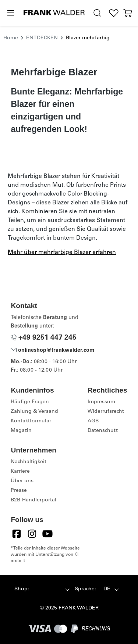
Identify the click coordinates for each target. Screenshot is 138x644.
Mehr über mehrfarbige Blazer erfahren (62, 253)
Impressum (101, 402)
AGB (93, 421)
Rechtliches (107, 390)
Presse (19, 491)
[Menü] (10, 13)
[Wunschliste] (114, 13)
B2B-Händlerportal (33, 500)
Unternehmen (33, 450)
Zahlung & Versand (34, 412)
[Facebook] (17, 534)
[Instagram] (32, 534)
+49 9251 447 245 (44, 338)
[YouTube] (47, 534)
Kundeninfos (32, 390)
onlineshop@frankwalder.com (53, 351)
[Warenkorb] (128, 13)
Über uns (22, 481)
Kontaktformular (31, 421)
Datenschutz (103, 431)
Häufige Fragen (30, 402)
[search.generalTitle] (97, 13)
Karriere (20, 472)
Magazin (21, 431)
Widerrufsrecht (106, 412)
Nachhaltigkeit (29, 462)
